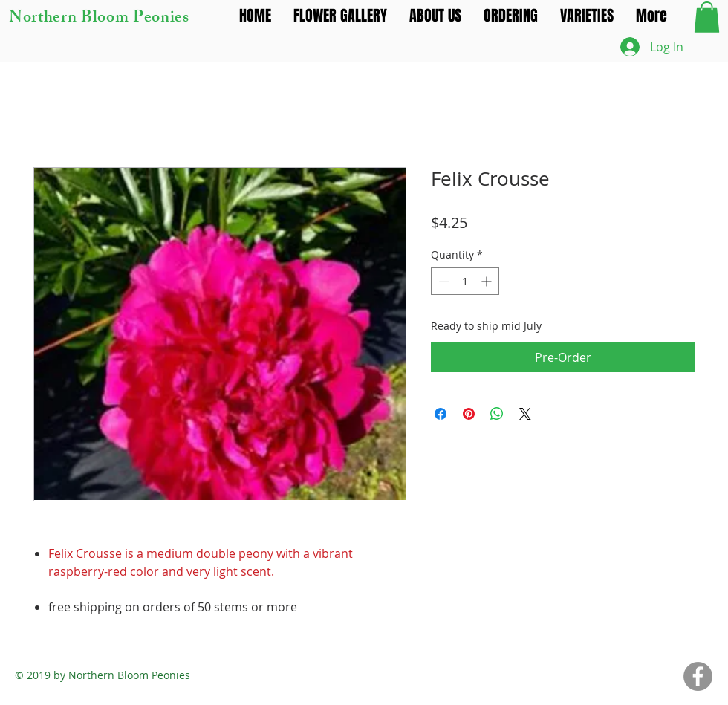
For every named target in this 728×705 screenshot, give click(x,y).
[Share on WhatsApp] (497, 414)
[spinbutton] (465, 281)
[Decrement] (442, 281)
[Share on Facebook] (441, 414)
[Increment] (488, 281)
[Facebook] (698, 676)
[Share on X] (525, 414)
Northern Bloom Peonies (99, 19)
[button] (707, 17)
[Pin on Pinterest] (469, 414)
